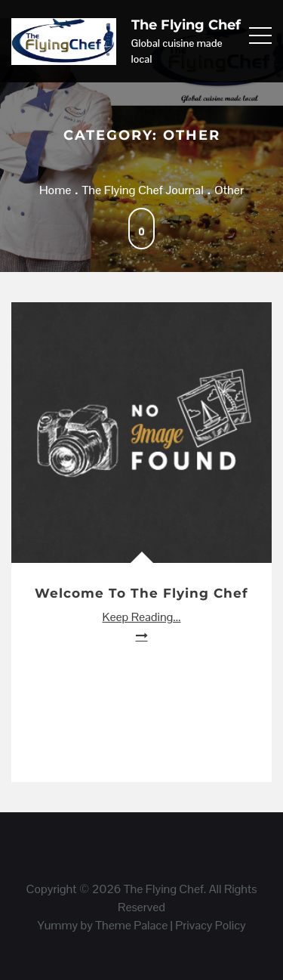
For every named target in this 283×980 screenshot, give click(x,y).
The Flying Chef (186, 25)
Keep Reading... (142, 617)
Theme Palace (131, 925)
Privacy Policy (210, 925)
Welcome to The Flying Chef (141, 593)
